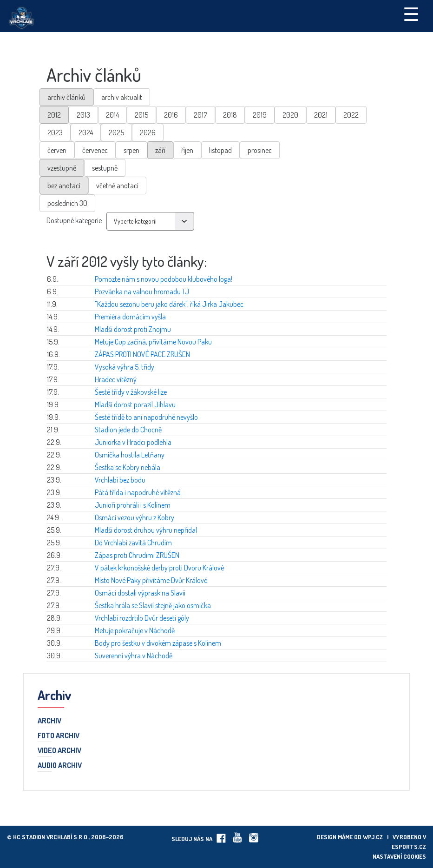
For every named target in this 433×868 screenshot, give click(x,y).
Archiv (49, 721)
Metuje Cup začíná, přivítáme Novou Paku (153, 342)
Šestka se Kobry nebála (128, 467)
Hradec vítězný (116, 379)
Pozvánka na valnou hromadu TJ (142, 292)
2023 (55, 133)
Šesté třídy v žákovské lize (131, 392)
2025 (116, 133)
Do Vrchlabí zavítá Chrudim (133, 543)
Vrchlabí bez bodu (120, 480)
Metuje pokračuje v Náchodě (135, 630)
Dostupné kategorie (74, 220)
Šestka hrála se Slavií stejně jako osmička (153, 605)
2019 (260, 115)
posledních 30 (67, 203)
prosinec (260, 150)
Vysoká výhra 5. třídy (125, 367)
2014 (112, 115)
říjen (187, 150)
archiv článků (66, 97)
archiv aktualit (122, 97)
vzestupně (62, 168)
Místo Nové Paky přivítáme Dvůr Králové (151, 580)
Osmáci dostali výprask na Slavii (140, 593)
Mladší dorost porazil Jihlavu (135, 404)
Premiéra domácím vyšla (130, 317)
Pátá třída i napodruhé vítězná (138, 492)
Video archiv (59, 751)
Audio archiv (60, 766)
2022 (351, 115)
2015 (141, 115)
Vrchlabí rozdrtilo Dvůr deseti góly (142, 618)
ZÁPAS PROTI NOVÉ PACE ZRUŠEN (142, 354)
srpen (131, 150)
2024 (86, 133)
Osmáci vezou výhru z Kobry (134, 517)
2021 (321, 115)
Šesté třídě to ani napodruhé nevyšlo (146, 417)
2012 (54, 115)
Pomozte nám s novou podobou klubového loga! (164, 279)
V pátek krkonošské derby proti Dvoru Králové (159, 568)
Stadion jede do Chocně (128, 430)
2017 (200, 115)
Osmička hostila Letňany (130, 455)
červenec (95, 150)
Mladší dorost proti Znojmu (133, 329)
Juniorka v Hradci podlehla (133, 442)
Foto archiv (59, 736)
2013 (83, 115)
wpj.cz (373, 837)
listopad (220, 150)
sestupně (105, 168)
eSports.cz (409, 847)
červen (57, 150)
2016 (171, 115)
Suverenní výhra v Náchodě (134, 656)
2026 (148, 133)
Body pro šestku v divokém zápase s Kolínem (158, 643)
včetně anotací (117, 186)
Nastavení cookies (399, 856)
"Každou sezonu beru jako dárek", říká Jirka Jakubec (169, 304)
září (160, 150)
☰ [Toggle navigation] (411, 13)
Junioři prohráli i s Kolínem (133, 505)
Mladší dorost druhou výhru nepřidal (146, 530)
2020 (290, 115)
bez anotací (64, 186)
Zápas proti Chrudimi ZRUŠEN (137, 555)
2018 (230, 115)
